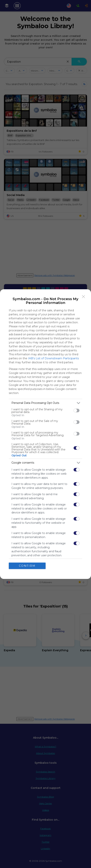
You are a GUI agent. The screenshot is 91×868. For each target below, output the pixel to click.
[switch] (77, 410)
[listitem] (45, 403)
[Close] (84, 297)
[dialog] (45, 434)
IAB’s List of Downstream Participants (53, 358)
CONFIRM (27, 566)
